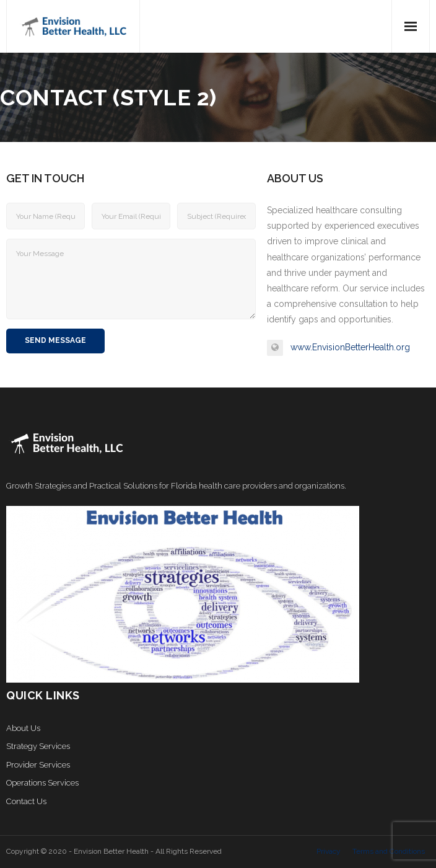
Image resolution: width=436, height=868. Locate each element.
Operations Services (42, 783)
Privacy (329, 851)
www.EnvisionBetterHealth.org (350, 347)
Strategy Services (38, 746)
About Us (23, 728)
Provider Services (38, 765)
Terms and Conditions (389, 851)
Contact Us (26, 801)
